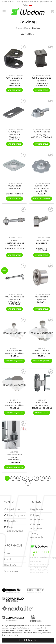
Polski (28, 5)
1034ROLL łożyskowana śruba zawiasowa (14, 243)
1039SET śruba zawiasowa (42, 241)
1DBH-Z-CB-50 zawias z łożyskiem (14, 404)
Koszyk (35, 639)
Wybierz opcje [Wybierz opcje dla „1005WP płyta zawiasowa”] (14, 199)
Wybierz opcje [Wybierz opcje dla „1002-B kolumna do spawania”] (42, 90)
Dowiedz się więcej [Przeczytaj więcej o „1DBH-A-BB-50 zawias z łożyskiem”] (14, 361)
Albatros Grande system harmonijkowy (14, 457)
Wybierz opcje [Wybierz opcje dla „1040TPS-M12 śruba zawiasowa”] (14, 309)
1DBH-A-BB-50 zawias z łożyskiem (14, 352)
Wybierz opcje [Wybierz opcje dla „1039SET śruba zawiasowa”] (42, 255)
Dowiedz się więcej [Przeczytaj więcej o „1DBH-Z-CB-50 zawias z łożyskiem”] (14, 413)
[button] (4, 11)
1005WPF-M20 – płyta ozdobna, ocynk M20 (42, 188)
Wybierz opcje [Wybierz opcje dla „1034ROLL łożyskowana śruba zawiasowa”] (14, 255)
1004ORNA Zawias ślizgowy (42, 133)
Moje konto (23, 639)
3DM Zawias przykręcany (42, 404)
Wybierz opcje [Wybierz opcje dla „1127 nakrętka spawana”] (42, 309)
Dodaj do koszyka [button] (42, 199)
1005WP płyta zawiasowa (14, 187)
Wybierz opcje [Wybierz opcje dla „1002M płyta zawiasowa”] (14, 144)
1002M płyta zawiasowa (14, 133)
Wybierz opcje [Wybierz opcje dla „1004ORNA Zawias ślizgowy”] (42, 144)
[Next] (28, 483)
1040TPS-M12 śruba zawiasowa (14, 298)
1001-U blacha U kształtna (14, 79)
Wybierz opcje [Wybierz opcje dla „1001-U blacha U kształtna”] (14, 90)
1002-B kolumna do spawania (42, 79)
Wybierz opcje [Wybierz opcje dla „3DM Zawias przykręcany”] (42, 413)
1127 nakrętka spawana (42, 298)
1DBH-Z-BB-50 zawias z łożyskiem (42, 352)
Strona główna (23, 28)
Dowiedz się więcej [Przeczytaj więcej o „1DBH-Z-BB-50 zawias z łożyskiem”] (42, 361)
